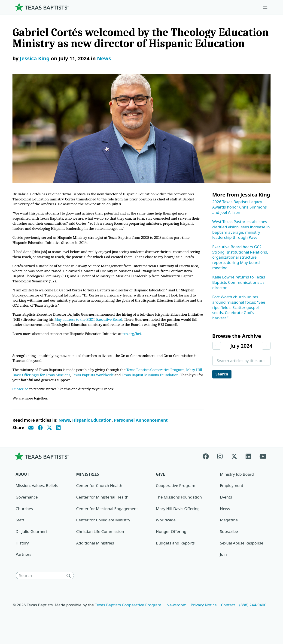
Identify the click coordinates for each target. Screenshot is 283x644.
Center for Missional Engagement (107, 519)
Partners (24, 565)
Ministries (88, 484)
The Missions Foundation (179, 507)
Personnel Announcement (141, 430)
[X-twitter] (234, 466)
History (22, 553)
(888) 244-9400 (253, 615)
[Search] (70, 586)
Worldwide (166, 530)
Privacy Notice (204, 615)
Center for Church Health (99, 496)
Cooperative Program (176, 496)
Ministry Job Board (237, 484)
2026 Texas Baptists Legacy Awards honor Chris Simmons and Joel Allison (240, 207)
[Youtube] (263, 466)
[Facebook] (208, 466)
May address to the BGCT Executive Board (107, 328)
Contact (228, 615)
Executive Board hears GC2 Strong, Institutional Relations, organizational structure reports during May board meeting (240, 257)
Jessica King (35, 58)
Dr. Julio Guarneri (31, 542)
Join (223, 565)
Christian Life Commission (100, 542)
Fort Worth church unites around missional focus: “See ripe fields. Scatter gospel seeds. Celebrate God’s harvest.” (239, 307)
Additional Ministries (95, 553)
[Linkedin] (248, 466)
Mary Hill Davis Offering (178, 519)
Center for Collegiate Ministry (103, 530)
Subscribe (21, 399)
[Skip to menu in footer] (265, 7)
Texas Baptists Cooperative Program (160, 379)
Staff (20, 530)
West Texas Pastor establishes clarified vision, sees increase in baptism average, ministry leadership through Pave (241, 229)
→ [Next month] (266, 346)
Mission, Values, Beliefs (37, 496)
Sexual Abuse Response (242, 553)
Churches (24, 519)
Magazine (229, 530)
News (104, 58)
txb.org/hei (136, 343)
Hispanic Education (92, 430)
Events (226, 507)
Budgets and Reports (175, 553)
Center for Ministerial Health (102, 507)
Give (160, 484)
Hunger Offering (171, 542)
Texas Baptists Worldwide (103, 384)
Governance (27, 507)
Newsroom (177, 615)
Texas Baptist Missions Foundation (162, 384)
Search (222, 374)
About (23, 484)
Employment (232, 496)
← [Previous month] (217, 346)
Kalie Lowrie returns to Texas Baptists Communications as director (239, 282)
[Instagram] (220, 466)
